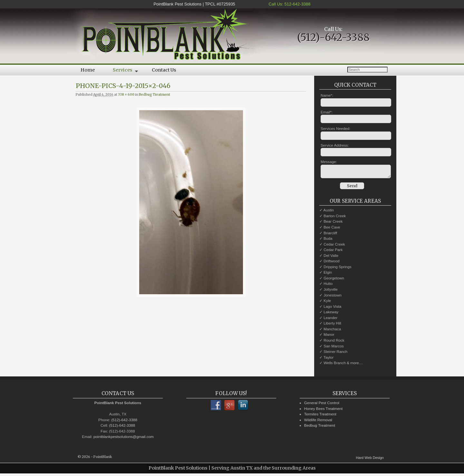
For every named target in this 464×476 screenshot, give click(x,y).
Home (88, 70)
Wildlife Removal (318, 422)
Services (121, 71)
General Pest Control (322, 405)
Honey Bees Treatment (324, 410)
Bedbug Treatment (155, 95)
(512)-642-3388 (333, 37)
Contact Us (164, 70)
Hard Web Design (370, 460)
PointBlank (103, 459)
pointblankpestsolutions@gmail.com (124, 438)
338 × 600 (126, 95)
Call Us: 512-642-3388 (289, 4)
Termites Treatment (320, 416)
